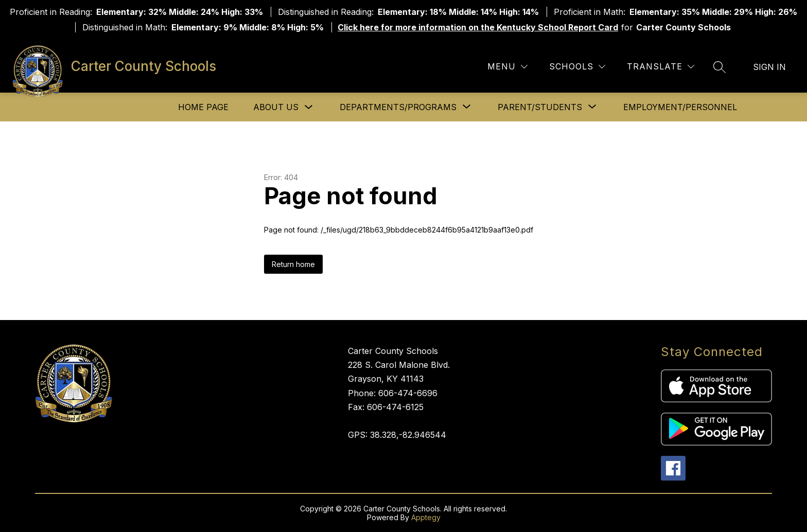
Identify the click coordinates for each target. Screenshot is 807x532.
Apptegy (426, 517)
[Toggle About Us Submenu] (309, 107)
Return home (293, 264)
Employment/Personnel (680, 107)
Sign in (769, 67)
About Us (276, 107)
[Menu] (507, 67)
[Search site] (720, 67)
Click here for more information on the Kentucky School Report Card (478, 27)
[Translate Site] (661, 67)
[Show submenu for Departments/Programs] (398, 107)
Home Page (203, 107)
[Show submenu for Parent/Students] (540, 107)
